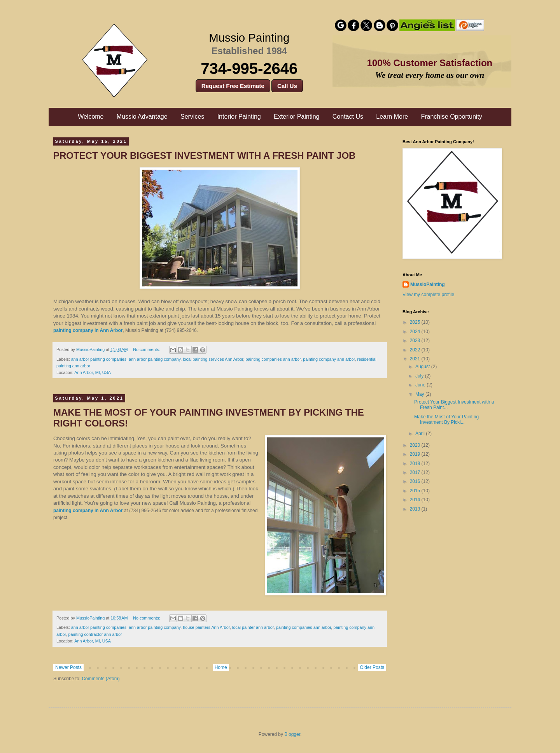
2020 (416, 445)
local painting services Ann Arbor (213, 359)
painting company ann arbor (329, 359)
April (421, 434)
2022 (416, 350)
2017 (416, 472)
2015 (416, 491)
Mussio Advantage (142, 117)
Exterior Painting (297, 117)
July (420, 376)
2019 (416, 454)
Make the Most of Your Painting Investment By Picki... (446, 420)
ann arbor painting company (155, 359)
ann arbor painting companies (99, 359)
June (421, 385)
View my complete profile (428, 295)
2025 (416, 322)
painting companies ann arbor (273, 359)
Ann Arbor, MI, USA (93, 372)
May (420, 394)
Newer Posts (68, 667)
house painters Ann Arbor (206, 627)
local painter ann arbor (253, 627)
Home (221, 667)
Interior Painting (239, 117)
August (423, 367)
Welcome (91, 117)
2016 (416, 481)
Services (192, 117)
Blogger (292, 734)
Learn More (392, 117)
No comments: (147, 349)
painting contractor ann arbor (95, 634)
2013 (416, 509)
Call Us (287, 86)
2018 (416, 463)
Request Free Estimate (233, 86)
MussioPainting (428, 284)
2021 (416, 359)
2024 (416, 332)
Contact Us (348, 117)
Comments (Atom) (101, 679)
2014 (416, 500)
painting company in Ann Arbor (88, 330)
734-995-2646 (249, 68)
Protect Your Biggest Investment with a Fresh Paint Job (204, 155)
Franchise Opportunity (451, 117)
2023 (416, 341)
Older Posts (372, 667)
